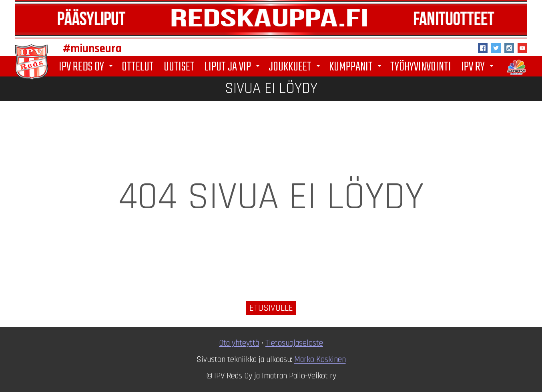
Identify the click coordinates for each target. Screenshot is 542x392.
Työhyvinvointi (421, 66)
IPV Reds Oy (87, 67)
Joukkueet (296, 67)
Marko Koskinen (320, 360)
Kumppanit (357, 67)
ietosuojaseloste (296, 343)
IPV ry (479, 67)
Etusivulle (271, 308)
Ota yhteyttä (239, 343)
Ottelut (138, 66)
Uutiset (179, 66)
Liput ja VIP (234, 67)
